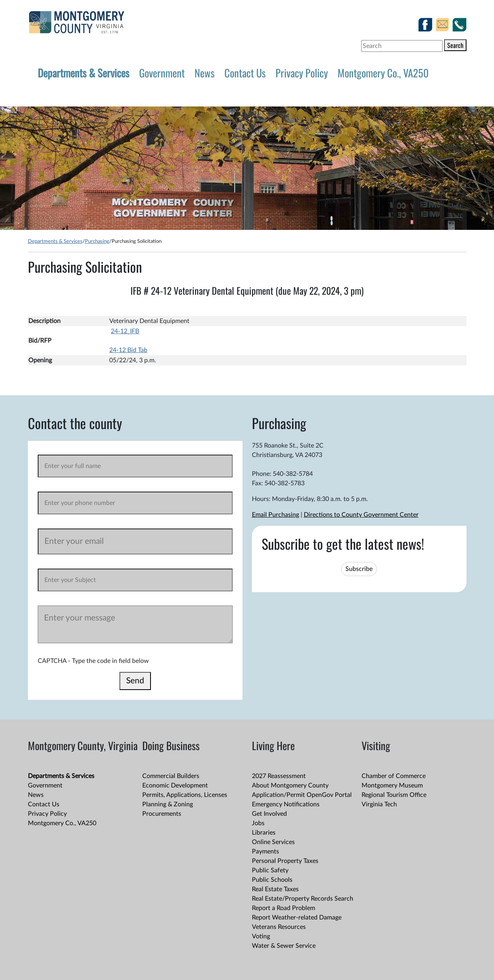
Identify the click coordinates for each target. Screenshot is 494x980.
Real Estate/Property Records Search (303, 899)
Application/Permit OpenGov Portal (302, 795)
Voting (261, 936)
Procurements (162, 814)
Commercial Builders (171, 776)
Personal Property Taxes (285, 861)
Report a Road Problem (284, 908)
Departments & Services (84, 73)
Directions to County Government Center (361, 515)
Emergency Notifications (286, 804)
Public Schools (272, 880)
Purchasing (97, 241)
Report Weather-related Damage (297, 918)
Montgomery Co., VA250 (383, 73)
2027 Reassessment (279, 776)
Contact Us (245, 73)
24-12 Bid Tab (128, 350)
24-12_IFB (125, 331)
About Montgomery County (290, 785)
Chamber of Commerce (394, 776)
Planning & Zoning (168, 804)
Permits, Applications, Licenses (185, 795)
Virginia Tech (379, 804)
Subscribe (359, 569)
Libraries (264, 833)
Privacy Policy (302, 73)
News (205, 73)
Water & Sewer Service (284, 946)
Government (162, 73)
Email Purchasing (275, 515)
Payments (265, 852)
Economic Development (175, 785)
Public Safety (270, 870)
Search (455, 45)
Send (135, 681)
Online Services (273, 842)
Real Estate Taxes (275, 889)
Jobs (258, 823)
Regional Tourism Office (394, 795)
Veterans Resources (279, 927)
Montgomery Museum (392, 785)
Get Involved (269, 814)
